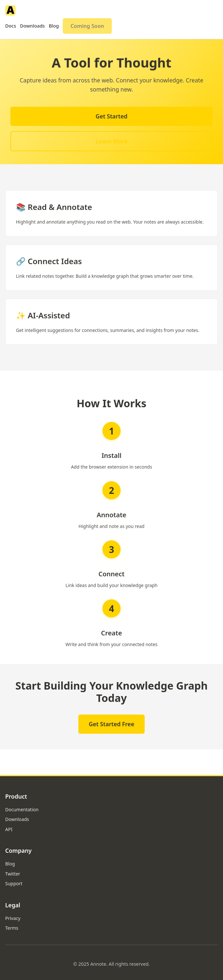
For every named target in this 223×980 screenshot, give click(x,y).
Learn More (111, 141)
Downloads (32, 26)
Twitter (13, 874)
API (9, 829)
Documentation (22, 809)
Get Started (111, 116)
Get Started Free (111, 724)
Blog (54, 26)
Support (14, 883)
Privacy (13, 918)
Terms (12, 928)
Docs (11, 26)
